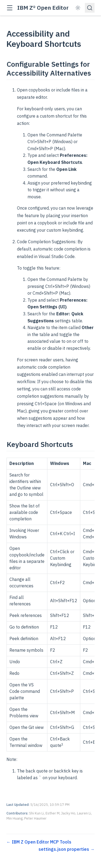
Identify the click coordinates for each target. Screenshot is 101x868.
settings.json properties (64, 849)
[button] (10, 8)
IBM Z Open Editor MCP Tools (41, 842)
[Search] (90, 8)
